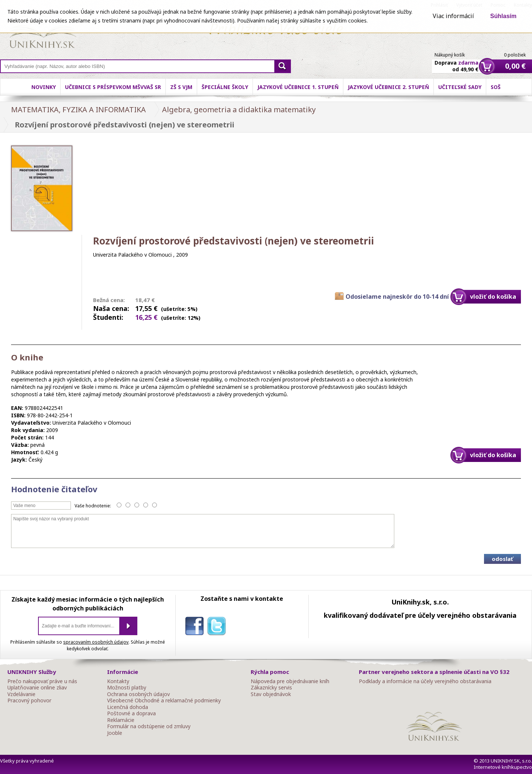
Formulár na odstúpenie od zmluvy (149, 726)
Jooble (115, 733)
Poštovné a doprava (131, 713)
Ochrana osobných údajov (138, 694)
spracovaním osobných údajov (96, 642)
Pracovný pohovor (29, 701)
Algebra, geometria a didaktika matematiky (239, 109)
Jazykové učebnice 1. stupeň (298, 87)
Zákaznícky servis (271, 688)
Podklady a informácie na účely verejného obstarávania (425, 681)
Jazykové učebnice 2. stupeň (388, 87)
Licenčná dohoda (128, 707)
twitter (218, 627)
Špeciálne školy (225, 87)
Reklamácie (121, 720)
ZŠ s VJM (181, 87)
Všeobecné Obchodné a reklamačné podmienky (164, 701)
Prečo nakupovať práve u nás (42, 681)
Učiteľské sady (460, 87)
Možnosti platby (127, 688)
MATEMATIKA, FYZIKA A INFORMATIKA (78, 109)
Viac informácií (453, 16)
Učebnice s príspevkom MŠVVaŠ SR (113, 87)
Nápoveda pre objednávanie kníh (290, 681)
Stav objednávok (271, 694)
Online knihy (43, 33)
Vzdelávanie (21, 694)
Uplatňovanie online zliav (37, 688)
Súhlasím (503, 16)
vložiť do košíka (493, 297)
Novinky (44, 87)
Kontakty (118, 681)
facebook (196, 627)
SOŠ (496, 87)
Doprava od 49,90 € (457, 62)
